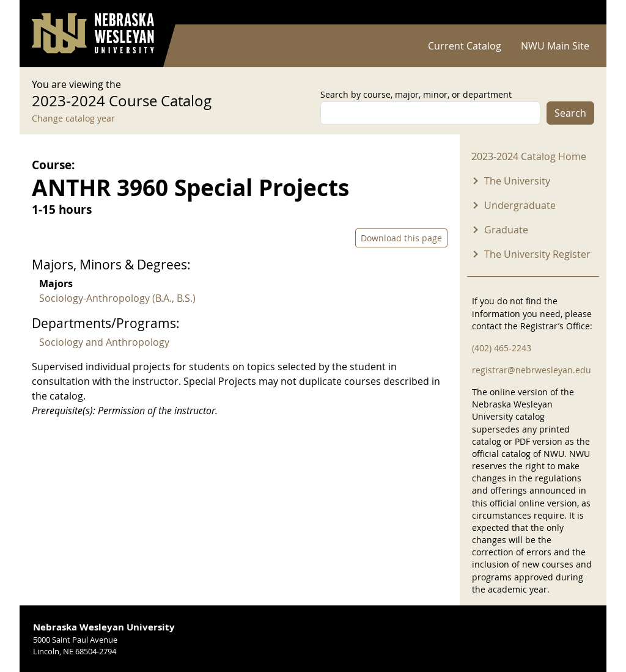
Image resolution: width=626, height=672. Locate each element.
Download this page (401, 238)
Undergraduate (520, 205)
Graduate (506, 230)
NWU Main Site (555, 46)
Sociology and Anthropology (104, 342)
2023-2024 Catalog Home (529, 156)
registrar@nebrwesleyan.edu (532, 370)
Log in (578, 13)
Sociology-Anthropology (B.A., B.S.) (117, 298)
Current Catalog (465, 46)
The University (517, 181)
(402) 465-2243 (502, 348)
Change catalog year (73, 118)
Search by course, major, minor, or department (416, 94)
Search (570, 113)
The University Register (537, 254)
